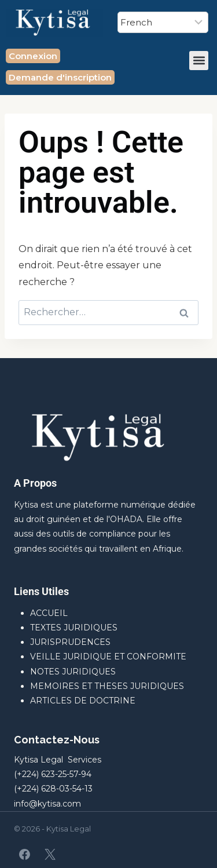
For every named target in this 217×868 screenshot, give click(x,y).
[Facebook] (25, 854)
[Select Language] (163, 22)
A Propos (35, 483)
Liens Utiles (41, 591)
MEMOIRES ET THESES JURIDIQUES (107, 686)
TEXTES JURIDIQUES (74, 628)
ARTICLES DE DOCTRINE (83, 701)
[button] (199, 61)
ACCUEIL (49, 613)
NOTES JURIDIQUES (73, 672)
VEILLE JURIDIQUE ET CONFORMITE (108, 657)
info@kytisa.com (47, 804)
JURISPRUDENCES (70, 642)
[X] (50, 854)
